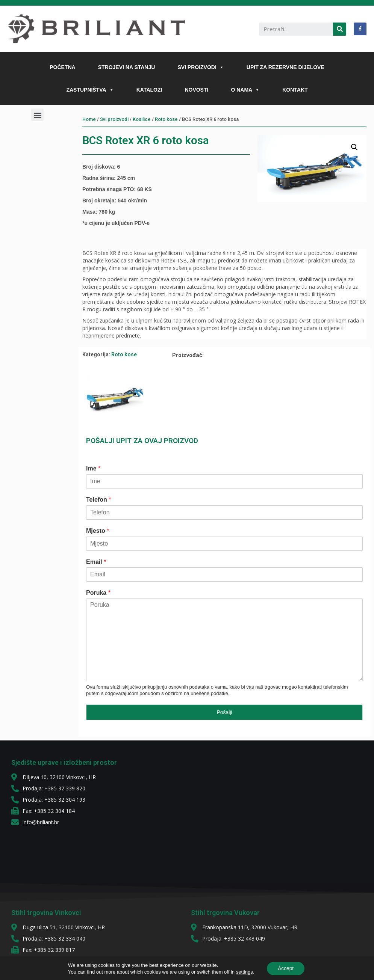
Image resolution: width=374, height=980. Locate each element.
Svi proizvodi (114, 119)
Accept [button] (286, 968)
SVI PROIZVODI (201, 67)
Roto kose (166, 119)
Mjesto (98, 531)
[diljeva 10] (247, 812)
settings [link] (244, 972)
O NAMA (245, 90)
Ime (93, 468)
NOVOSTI (196, 90)
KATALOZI (149, 90)
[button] (220, 67)
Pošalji (224, 712)
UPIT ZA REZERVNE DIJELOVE (285, 67)
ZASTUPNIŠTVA (90, 90)
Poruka (98, 593)
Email (96, 562)
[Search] (340, 29)
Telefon (98, 500)
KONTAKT (295, 90)
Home (89, 119)
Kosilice (142, 119)
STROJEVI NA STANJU (127, 67)
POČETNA (62, 67)
